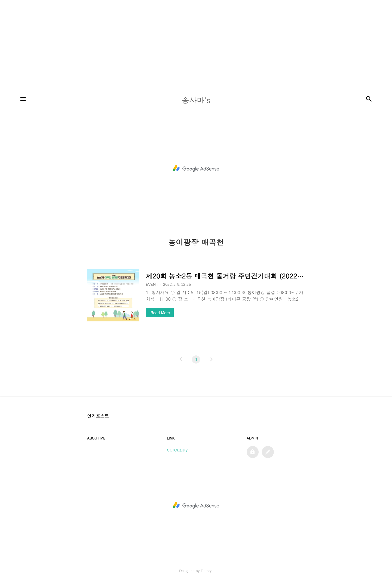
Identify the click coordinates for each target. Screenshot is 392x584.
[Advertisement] (163, 38)
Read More (160, 313)
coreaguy (177, 449)
